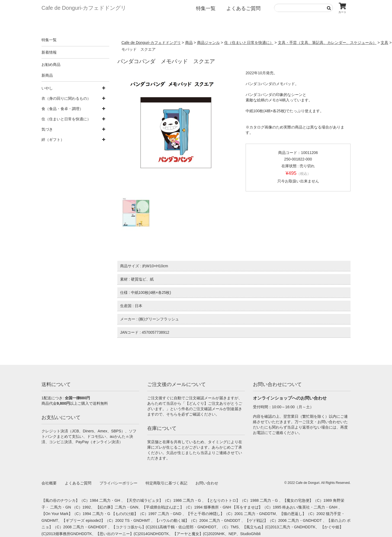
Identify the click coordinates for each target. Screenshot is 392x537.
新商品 (47, 75)
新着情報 (49, 52)
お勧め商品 (51, 65)
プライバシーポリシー (118, 483)
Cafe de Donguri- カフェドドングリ (84, 8)
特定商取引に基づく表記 (166, 483)
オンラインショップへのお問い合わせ (290, 398)
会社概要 (49, 483)
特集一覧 (206, 8)
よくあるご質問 (243, 8)
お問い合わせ (207, 483)
